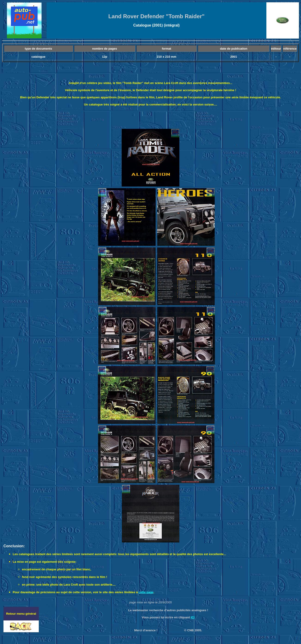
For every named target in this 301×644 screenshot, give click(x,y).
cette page (146, 592)
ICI (193, 617)
